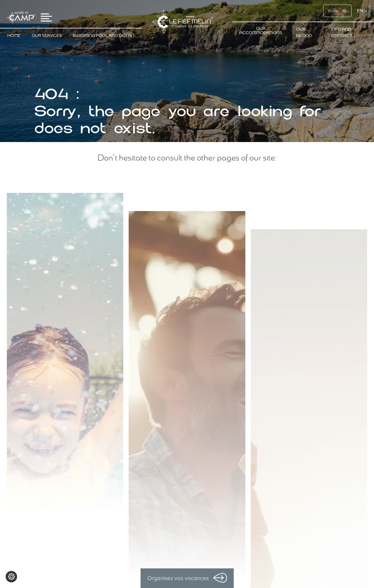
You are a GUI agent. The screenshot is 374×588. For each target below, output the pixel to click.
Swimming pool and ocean (104, 36)
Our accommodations (261, 31)
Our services (47, 36)
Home (14, 36)
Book (333, 11)
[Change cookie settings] (11, 577)
